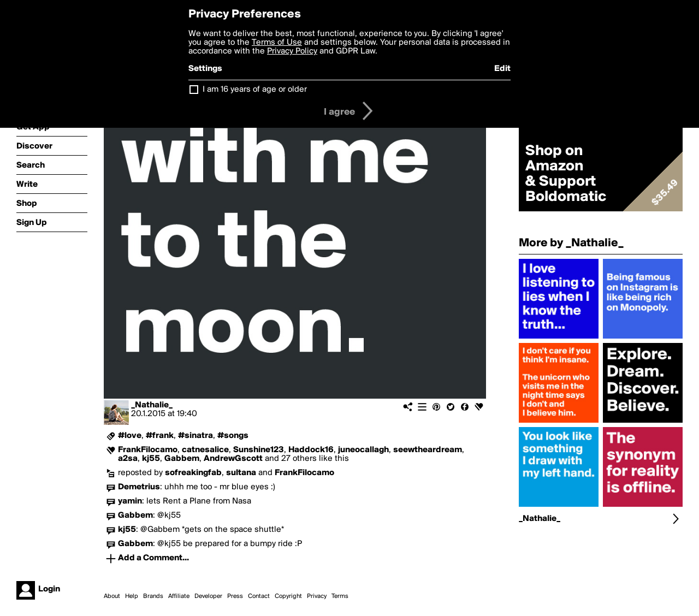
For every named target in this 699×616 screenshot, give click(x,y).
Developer (208, 596)
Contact (259, 596)
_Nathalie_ (152, 405)
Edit (502, 69)
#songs (233, 436)
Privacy (317, 596)
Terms (340, 596)
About (112, 596)
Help (132, 596)
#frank (160, 436)
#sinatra (196, 436)
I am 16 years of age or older (255, 90)
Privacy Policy (292, 51)
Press (235, 596)
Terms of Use (277, 43)
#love (130, 436)
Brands (153, 596)
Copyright (288, 596)
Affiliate (179, 596)
